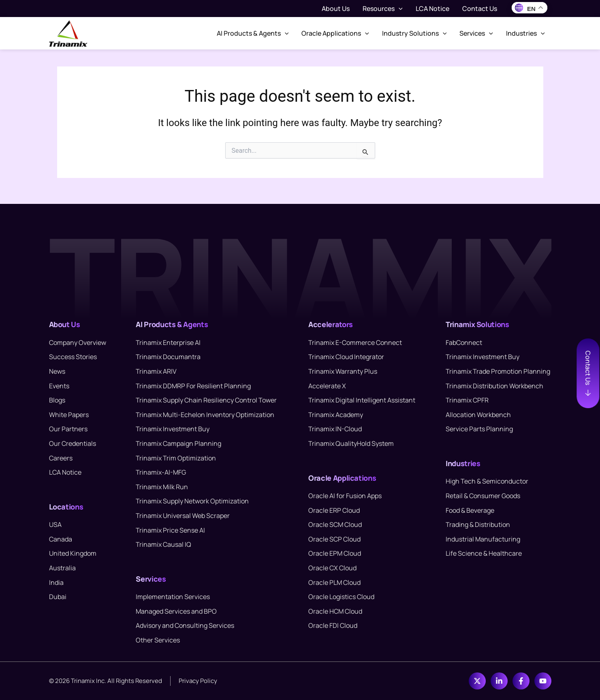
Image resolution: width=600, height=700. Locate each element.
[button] (399, 9)
